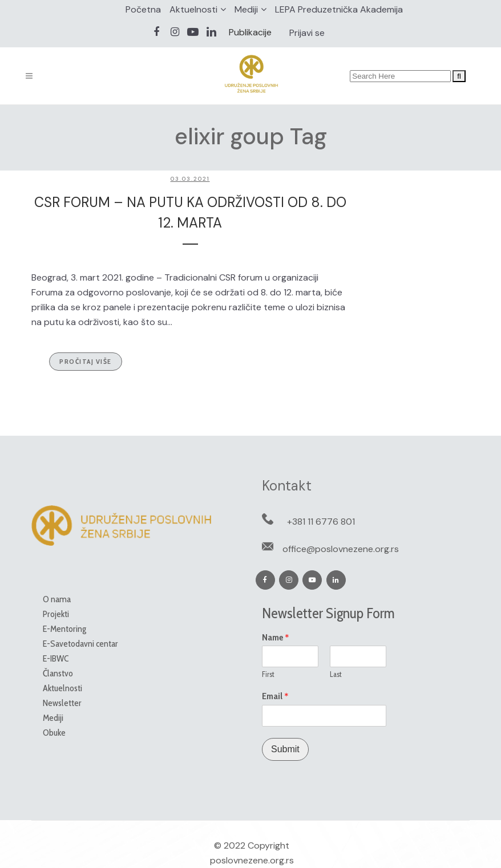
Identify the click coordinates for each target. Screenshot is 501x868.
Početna (143, 9)
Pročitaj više (86, 361)
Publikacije (250, 32)
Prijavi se (307, 33)
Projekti (56, 614)
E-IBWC (56, 658)
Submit (285, 749)
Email (275, 696)
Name (276, 638)
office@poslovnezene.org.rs (341, 549)
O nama (57, 599)
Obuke (54, 733)
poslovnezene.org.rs (252, 860)
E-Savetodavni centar (80, 644)
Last (336, 674)
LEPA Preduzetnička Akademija (339, 9)
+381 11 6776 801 (321, 522)
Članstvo (58, 673)
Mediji (246, 9)
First (268, 674)
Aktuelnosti (193, 9)
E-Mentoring (64, 629)
